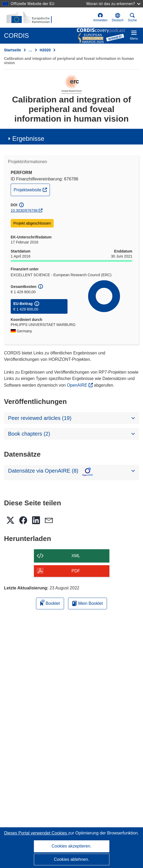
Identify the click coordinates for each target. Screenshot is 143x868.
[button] (118, 18)
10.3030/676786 (24, 210)
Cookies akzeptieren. (71, 846)
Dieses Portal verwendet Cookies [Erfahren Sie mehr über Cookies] (36, 833)
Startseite (13, 50)
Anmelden (100, 17)
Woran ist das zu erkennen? (113, 4)
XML (76, 556)
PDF (76, 571)
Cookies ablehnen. (72, 859)
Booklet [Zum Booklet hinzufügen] (50, 603)
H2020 (45, 50)
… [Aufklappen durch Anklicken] (30, 50)
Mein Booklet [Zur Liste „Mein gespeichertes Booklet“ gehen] (88, 603)
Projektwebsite (32, 189)
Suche (132, 17)
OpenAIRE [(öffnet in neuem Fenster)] (78, 385)
